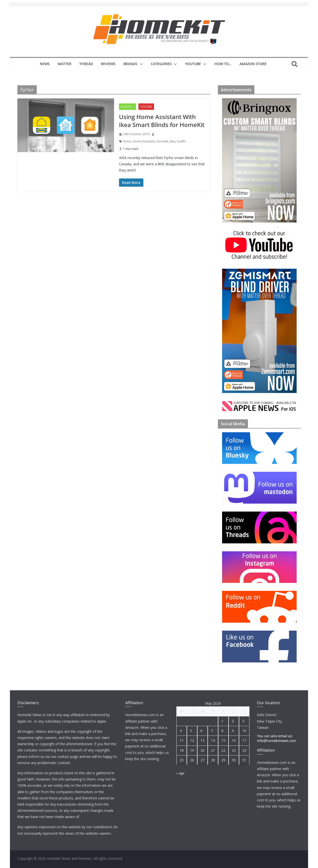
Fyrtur (127, 141)
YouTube (193, 64)
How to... (127, 107)
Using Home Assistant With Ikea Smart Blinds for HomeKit (162, 121)
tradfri (181, 141)
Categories (161, 64)
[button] (140, 64)
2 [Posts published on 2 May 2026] (233, 721)
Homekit (162, 141)
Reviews (108, 64)
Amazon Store (253, 64)
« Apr (180, 773)
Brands (130, 64)
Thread (86, 64)
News (45, 64)
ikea (173, 141)
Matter (64, 64)
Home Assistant (144, 141)
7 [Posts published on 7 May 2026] (212, 731)
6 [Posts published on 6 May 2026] (201, 731)
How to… (223, 64)
